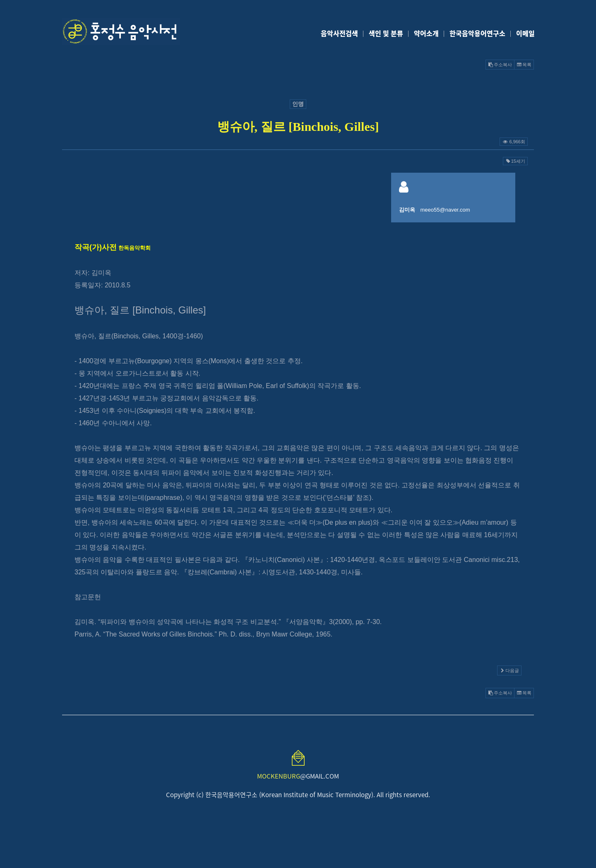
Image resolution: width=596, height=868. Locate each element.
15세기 (515, 161)
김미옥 (407, 210)
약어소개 (426, 33)
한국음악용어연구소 (477, 33)
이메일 (525, 33)
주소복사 (500, 65)
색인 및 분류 (386, 33)
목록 (524, 65)
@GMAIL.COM (298, 776)
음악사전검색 (339, 33)
